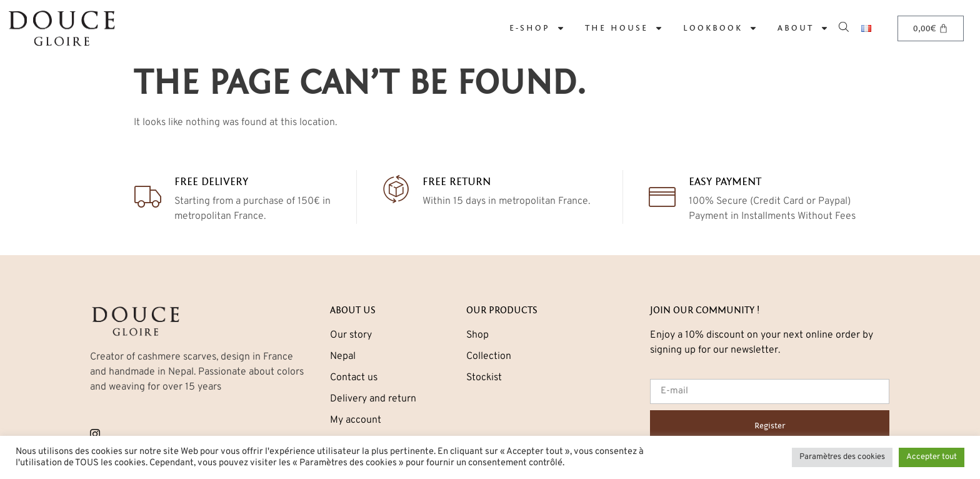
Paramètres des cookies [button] (842, 457)
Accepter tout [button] (932, 457)
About (803, 28)
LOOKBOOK (720, 28)
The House (624, 28)
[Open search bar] (845, 26)
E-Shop (537, 28)
